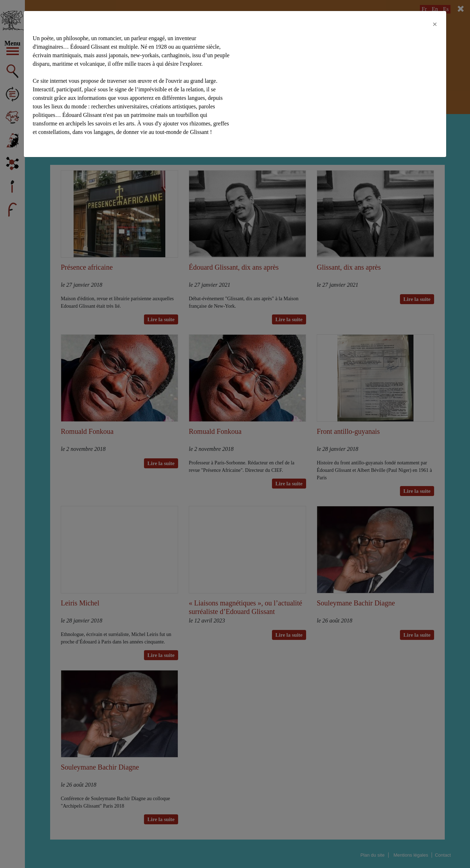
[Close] (435, 24)
